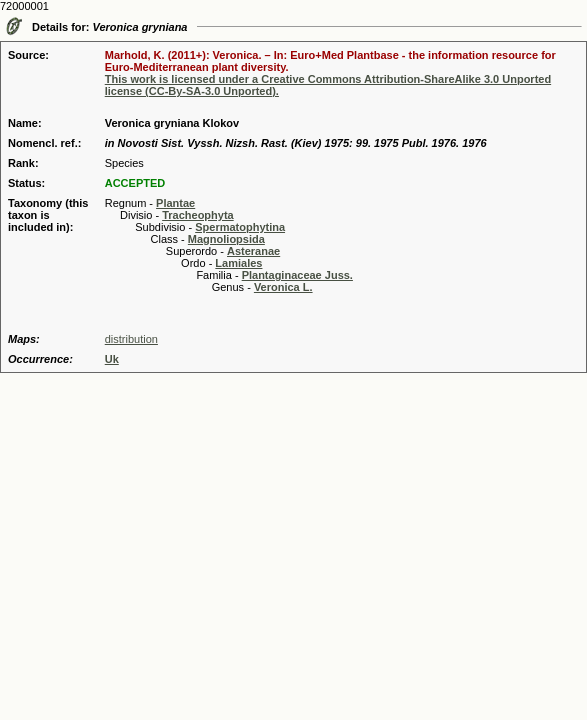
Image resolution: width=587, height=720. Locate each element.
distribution (131, 339)
